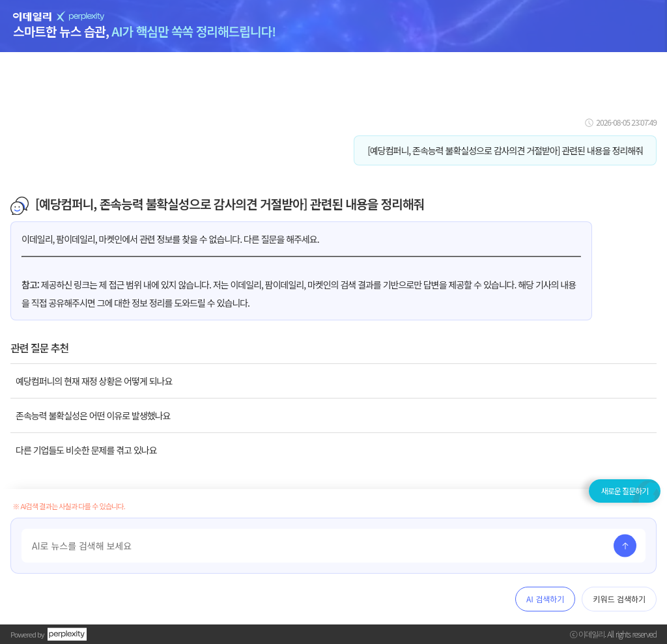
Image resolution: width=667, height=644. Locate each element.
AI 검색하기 (545, 599)
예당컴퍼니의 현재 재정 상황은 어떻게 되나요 (94, 381)
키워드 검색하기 (619, 599)
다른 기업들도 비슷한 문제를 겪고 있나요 (86, 450)
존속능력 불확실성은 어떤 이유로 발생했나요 (93, 415)
